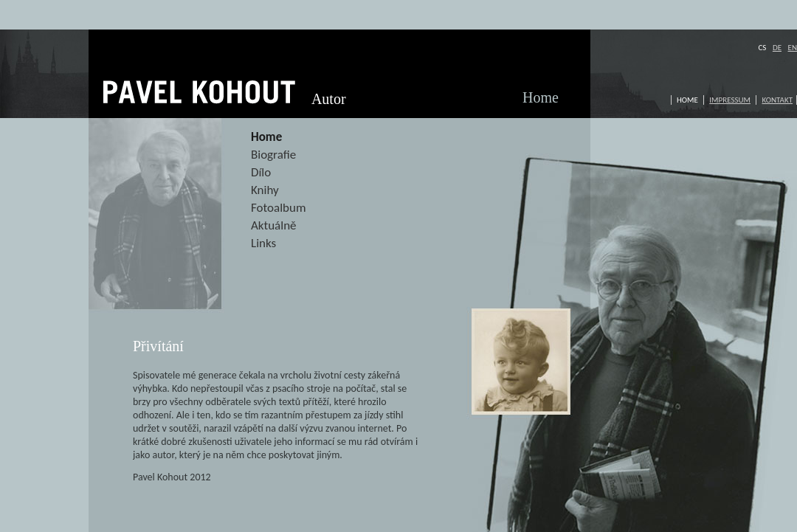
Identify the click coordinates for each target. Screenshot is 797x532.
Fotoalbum (279, 208)
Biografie (273, 155)
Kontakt (777, 100)
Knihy (265, 190)
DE (777, 48)
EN (793, 48)
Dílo (261, 172)
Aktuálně (274, 225)
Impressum (730, 100)
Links (263, 243)
